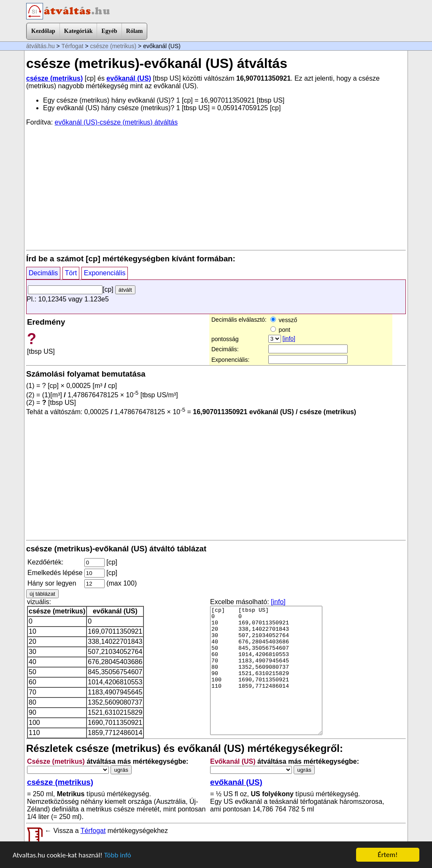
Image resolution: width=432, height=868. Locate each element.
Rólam (135, 31)
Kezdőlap (43, 31)
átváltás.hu (40, 46)
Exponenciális (105, 273)
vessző (284, 320)
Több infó (118, 855)
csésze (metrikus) (113, 46)
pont (280, 330)
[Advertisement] (216, 187)
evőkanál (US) (129, 78)
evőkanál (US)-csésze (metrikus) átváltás (116, 122)
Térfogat (72, 46)
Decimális (43, 273)
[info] (289, 339)
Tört (71, 273)
